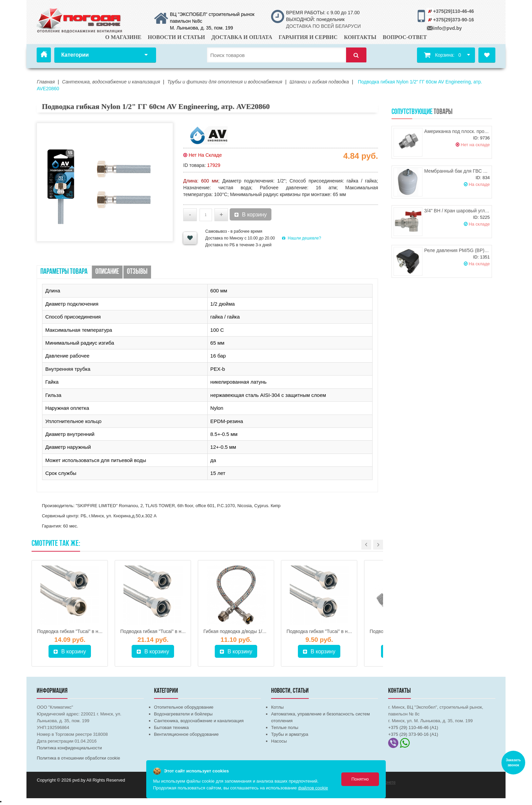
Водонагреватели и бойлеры (183, 714)
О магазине (123, 37)
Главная (44, 55)
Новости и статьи (177, 37)
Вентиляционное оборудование (186, 734)
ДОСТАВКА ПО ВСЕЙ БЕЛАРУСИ (323, 26)
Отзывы (137, 272)
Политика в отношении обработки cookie (78, 758)
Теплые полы (285, 727)
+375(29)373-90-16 (454, 20)
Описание (107, 272)
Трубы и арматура (290, 734)
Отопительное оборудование (184, 707)
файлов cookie (313, 788)
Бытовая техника (171, 727)
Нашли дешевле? (301, 238)
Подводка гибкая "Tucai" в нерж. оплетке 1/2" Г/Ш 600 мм (100, 631)
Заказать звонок (513, 763)
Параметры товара (64, 272)
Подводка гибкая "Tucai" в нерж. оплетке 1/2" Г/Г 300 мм (348, 631)
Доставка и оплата (242, 37)
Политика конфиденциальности (69, 748)
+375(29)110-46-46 (454, 11)
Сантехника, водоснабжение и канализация (199, 721)
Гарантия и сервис (308, 37)
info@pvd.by (448, 28)
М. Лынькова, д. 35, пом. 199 (202, 28)
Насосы (279, 741)
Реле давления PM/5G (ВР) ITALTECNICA (470, 250)
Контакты (360, 37)
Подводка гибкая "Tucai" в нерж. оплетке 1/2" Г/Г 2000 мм (183, 631)
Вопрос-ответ (405, 37)
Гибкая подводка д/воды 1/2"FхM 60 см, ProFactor (258, 631)
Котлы (277, 707)
